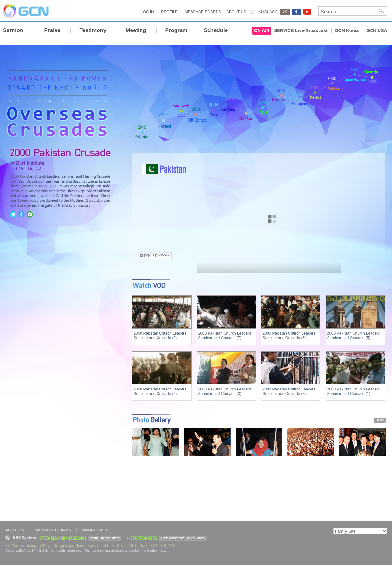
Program (176, 30)
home (56, 133)
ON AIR (262, 30)
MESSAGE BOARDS (203, 12)
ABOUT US (236, 12)
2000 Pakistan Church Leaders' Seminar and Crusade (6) (290, 336)
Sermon (13, 30)
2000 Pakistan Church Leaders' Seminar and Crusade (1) (354, 391)
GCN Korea (347, 30)
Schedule (216, 30)
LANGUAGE (267, 12)
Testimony (93, 30)
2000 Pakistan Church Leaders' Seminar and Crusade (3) (225, 391)
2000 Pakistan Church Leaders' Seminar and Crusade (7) (225, 336)
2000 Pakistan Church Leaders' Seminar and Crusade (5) (354, 336)
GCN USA (377, 30)
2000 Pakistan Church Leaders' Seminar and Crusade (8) (161, 336)
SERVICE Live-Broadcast (301, 30)
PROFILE (169, 12)
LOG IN (147, 12)
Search (381, 11)
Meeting (136, 30)
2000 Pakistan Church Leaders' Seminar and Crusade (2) (290, 391)
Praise (52, 30)
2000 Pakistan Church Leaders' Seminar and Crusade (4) (161, 391)
